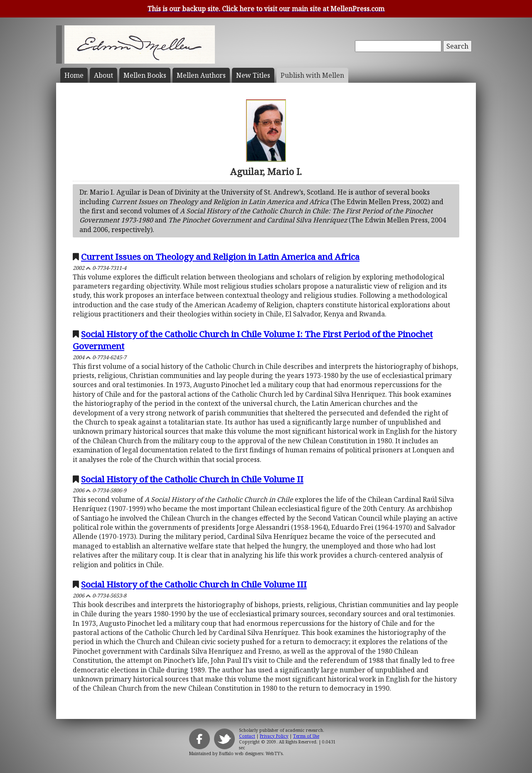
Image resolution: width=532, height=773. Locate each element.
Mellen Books (145, 75)
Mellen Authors (201, 75)
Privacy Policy (274, 736)
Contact (247, 736)
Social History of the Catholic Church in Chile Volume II (192, 479)
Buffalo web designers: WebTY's (251, 753)
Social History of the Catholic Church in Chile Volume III (194, 584)
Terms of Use (306, 736)
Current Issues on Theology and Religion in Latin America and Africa (220, 257)
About (103, 75)
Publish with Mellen (312, 75)
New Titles (253, 75)
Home (74, 75)
